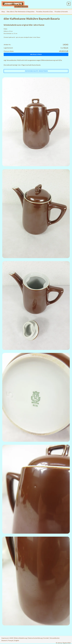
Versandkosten (12, 60)
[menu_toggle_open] (69, 4)
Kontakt (46, 638)
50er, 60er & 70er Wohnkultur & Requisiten (20, 12)
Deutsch (4, 640)
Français (11, 640)
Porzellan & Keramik (61, 12)
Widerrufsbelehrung (20, 638)
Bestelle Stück (36, 54)
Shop (3, 12)
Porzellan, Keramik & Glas (44, 12)
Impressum (5, 638)
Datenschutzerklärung (35, 638)
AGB (11, 638)
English (17, 640)
